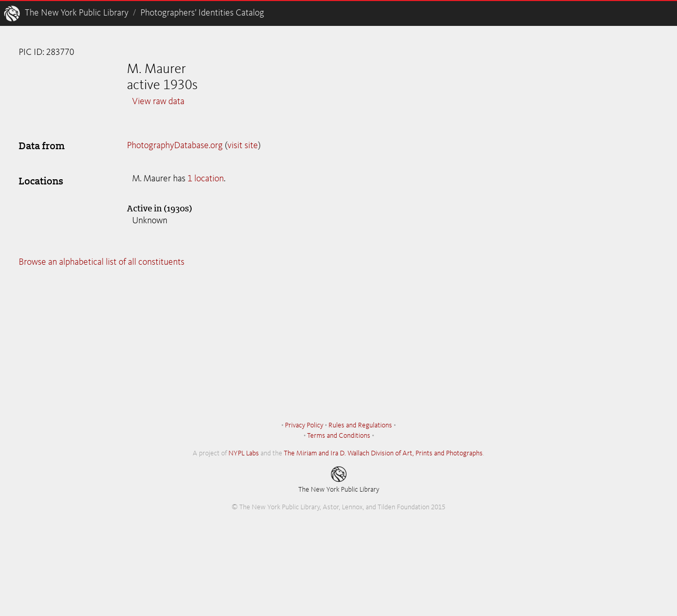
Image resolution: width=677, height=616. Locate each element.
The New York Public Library (77, 13)
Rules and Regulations (360, 425)
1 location (206, 179)
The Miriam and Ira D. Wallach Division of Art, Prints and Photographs (383, 453)
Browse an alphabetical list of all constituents (102, 262)
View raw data (158, 102)
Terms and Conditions (339, 436)
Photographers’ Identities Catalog (202, 13)
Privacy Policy (304, 425)
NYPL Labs (244, 453)
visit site (243, 146)
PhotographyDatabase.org (175, 146)
